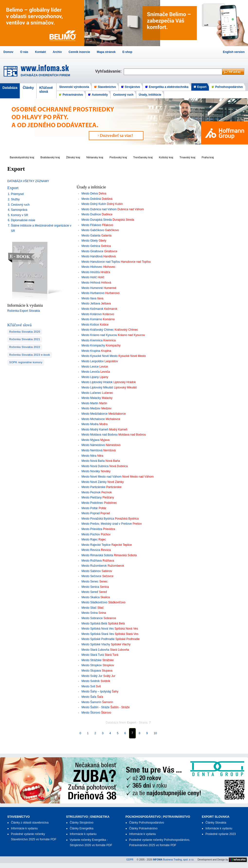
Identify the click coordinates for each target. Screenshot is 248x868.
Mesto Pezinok (91, 492)
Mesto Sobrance (92, 618)
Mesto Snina (90, 613)
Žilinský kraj (73, 157)
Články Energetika (82, 828)
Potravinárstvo (73, 95)
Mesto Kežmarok (92, 309)
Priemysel (17, 194)
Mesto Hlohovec (92, 267)
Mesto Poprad (91, 513)
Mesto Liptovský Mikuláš (97, 388)
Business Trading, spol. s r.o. (174, 860)
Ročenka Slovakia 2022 (25, 347)
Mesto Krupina (91, 351)
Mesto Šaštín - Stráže (95, 707)
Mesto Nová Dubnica (95, 466)
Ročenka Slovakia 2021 (25, 339)
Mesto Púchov (91, 534)
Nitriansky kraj (95, 157)
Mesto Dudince (91, 214)
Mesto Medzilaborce (94, 414)
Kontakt (40, 52)
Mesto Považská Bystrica (98, 519)
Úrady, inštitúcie (150, 95)
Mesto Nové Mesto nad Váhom (102, 477)
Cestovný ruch (123, 95)
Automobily (100, 95)
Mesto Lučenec (91, 393)
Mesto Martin (90, 403)
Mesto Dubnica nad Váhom (99, 209)
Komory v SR (20, 215)
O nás (24, 52)
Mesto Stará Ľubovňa (95, 650)
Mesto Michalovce (93, 419)
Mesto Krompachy (93, 346)
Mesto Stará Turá (93, 655)
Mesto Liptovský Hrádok (97, 382)
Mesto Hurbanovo (93, 293)
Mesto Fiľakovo (91, 225)
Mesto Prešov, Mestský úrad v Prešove (107, 524)
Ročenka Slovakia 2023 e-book (30, 355)
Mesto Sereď (90, 592)
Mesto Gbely (90, 241)
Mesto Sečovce (91, 576)
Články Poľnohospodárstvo (147, 823)
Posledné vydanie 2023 (221, 834)
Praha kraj (208, 157)
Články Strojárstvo (82, 823)
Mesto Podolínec (92, 503)
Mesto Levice (90, 367)
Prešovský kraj (118, 157)
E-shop (127, 52)
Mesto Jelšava (91, 303)
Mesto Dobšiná (91, 199)
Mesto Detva (90, 194)
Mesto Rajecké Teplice (96, 545)
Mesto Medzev (91, 408)
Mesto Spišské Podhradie (98, 639)
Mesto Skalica (91, 597)
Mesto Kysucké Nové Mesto (100, 356)
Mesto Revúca (91, 550)
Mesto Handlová (92, 256)
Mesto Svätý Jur (92, 676)
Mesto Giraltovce (92, 251)
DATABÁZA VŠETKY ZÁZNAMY (28, 181)
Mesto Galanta (91, 236)
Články (28, 88)
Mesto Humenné (92, 288)
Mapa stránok (106, 52)
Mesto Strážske (92, 660)
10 (155, 733)
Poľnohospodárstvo (229, 87)
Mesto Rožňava (92, 561)
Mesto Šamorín (91, 702)
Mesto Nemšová (92, 450)
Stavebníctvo (107, 87)
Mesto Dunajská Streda (97, 220)
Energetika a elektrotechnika (169, 87)
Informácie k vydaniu (24, 828)
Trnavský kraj (187, 157)
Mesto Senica (90, 587)
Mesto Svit (88, 686)
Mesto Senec (90, 581)
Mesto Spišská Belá (94, 624)
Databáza (10, 88)
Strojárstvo (132, 87)
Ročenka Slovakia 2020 (25, 332)
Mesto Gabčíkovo (93, 230)
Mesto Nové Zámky (94, 482)
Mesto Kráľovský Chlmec (98, 330)
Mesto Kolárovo (92, 314)
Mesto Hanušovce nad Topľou (101, 262)
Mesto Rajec (90, 539)
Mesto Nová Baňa (93, 461)
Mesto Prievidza (92, 529)
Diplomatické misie (23, 220)
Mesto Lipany (90, 377)
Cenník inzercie (79, 52)
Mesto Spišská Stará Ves (98, 634)
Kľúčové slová (46, 90)
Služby (15, 199)
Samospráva (19, 210)
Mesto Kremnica (92, 340)
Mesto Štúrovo (91, 713)
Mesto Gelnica (91, 246)
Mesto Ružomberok (94, 566)
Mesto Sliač (89, 608)
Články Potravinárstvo (143, 828)
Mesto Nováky (91, 471)
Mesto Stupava (91, 671)
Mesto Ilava (89, 298)
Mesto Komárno (92, 319)
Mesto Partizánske (93, 487)
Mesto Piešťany (92, 497)
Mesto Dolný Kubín (94, 204)
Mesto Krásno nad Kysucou (99, 335)
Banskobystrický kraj (22, 157)
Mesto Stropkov (92, 665)
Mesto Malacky (91, 398)
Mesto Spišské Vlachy (96, 644)
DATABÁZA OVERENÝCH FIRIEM (45, 75)
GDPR (130, 860)
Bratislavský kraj (50, 157)
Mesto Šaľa (89, 697)
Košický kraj (166, 157)
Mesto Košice (90, 325)
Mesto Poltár (90, 508)
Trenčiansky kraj (143, 157)
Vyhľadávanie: (109, 71)
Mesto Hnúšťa (91, 272)
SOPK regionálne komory (26, 362)
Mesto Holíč (89, 277)
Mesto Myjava (90, 440)
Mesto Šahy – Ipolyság (96, 691)
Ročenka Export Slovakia (24, 311)
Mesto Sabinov (91, 571)
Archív (57, 52)
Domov (8, 52)
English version (234, 52)
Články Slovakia (216, 823)
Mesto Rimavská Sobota (97, 555)
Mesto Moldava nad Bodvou (100, 435)
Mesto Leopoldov (93, 361)
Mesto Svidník (91, 681)
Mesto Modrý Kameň (95, 430)
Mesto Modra (90, 424)
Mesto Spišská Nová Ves (98, 629)
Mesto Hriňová (91, 283)
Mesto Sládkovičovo (94, 602)
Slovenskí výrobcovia (74, 87)
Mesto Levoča (91, 372)
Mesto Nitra (89, 456)
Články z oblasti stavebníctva (30, 823)
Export (202, 87)
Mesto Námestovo (93, 445)
